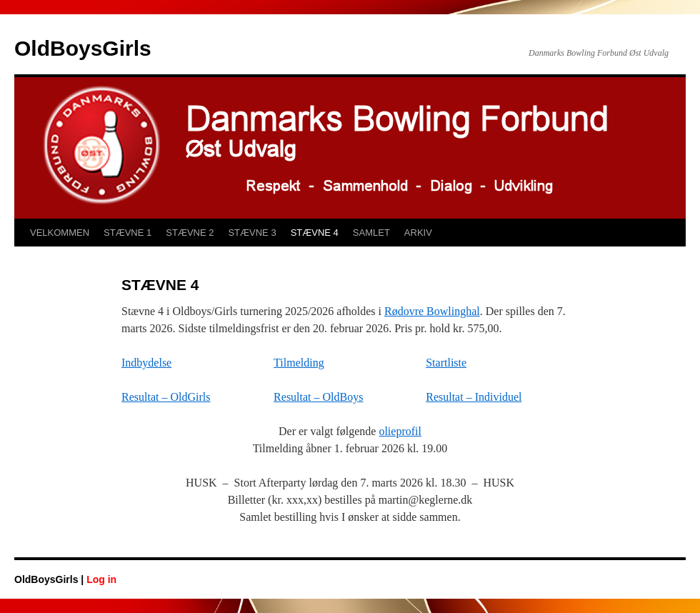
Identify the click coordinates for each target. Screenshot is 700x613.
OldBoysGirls (83, 48)
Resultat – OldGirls (166, 397)
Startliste (446, 363)
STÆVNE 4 (315, 233)
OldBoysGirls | (50, 579)
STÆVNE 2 (190, 233)
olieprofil (400, 431)
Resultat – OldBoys (318, 397)
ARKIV (418, 233)
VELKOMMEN (60, 233)
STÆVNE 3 (252, 233)
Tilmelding (299, 363)
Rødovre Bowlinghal (432, 311)
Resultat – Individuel (474, 397)
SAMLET (371, 233)
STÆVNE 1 (127, 233)
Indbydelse (146, 363)
